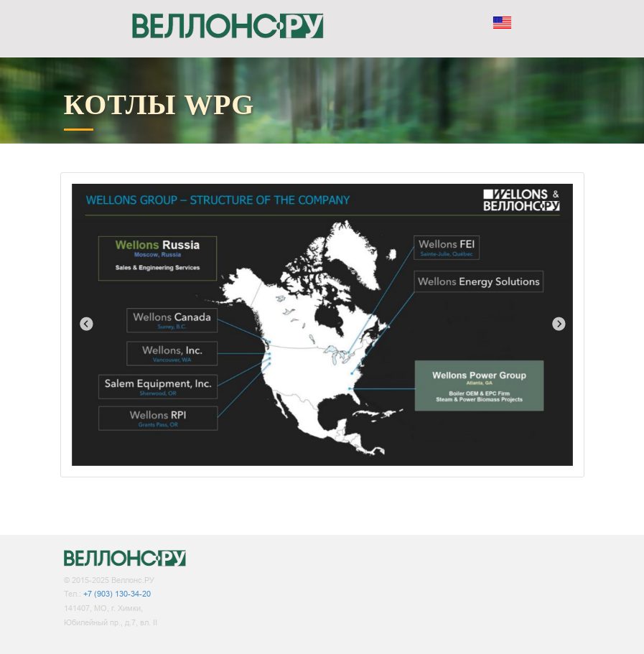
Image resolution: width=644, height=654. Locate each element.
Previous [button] (86, 324)
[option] (322, 325)
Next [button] (559, 324)
